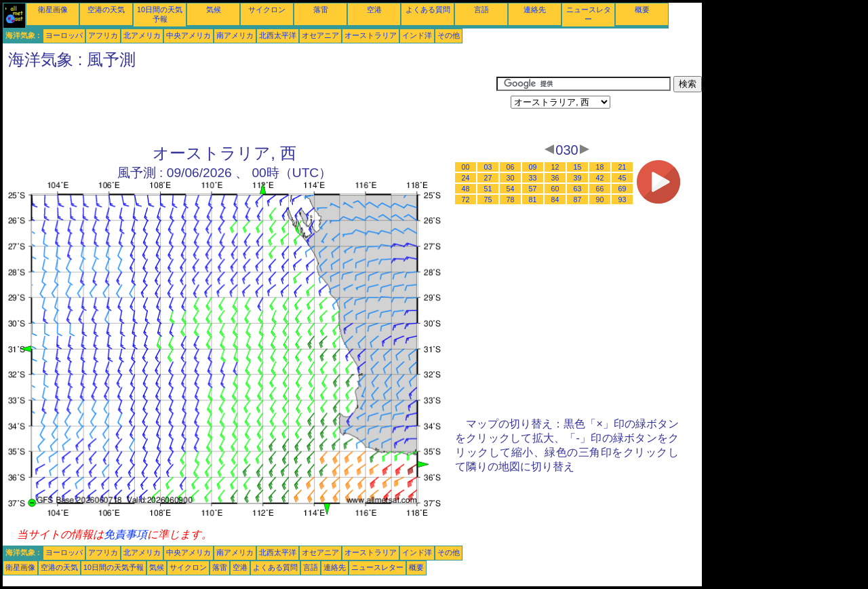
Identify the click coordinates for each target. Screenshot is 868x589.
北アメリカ (142, 35)
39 (578, 178)
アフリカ (103, 35)
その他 (449, 35)
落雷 (321, 9)
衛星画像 (53, 9)
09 (533, 167)
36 (555, 178)
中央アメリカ (189, 35)
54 (511, 189)
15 (578, 167)
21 (623, 167)
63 (578, 189)
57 (533, 189)
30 (511, 178)
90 (600, 199)
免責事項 (125, 534)
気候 (214, 9)
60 (555, 189)
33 (533, 178)
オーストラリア (371, 35)
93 (623, 199)
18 (600, 167)
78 (511, 199)
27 (488, 178)
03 (488, 167)
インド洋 (417, 35)
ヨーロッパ (64, 35)
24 (466, 178)
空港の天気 (106, 9)
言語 (481, 9)
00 (466, 167)
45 (623, 178)
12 (555, 167)
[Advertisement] (250, 107)
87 (578, 199)
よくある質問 (428, 9)
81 (533, 199)
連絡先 (535, 9)
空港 (374, 9)
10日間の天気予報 (114, 567)
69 (623, 189)
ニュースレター (377, 567)
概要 (642, 9)
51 (488, 189)
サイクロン (267, 9)
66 (600, 189)
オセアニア (320, 35)
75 (488, 199)
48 (466, 189)
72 (466, 199)
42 (600, 178)
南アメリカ (235, 35)
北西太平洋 (278, 35)
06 (511, 167)
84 (555, 199)
